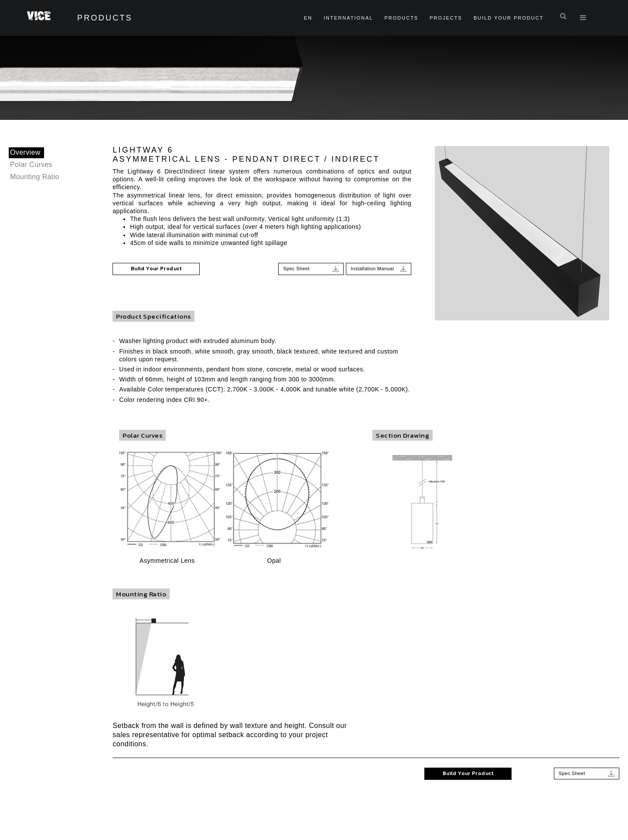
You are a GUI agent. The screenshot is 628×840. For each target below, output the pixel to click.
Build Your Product (508, 18)
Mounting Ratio (35, 177)
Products (401, 18)
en (308, 18)
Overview (26, 152)
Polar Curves (31, 165)
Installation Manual (379, 268)
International (348, 18)
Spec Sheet (311, 268)
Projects (445, 18)
